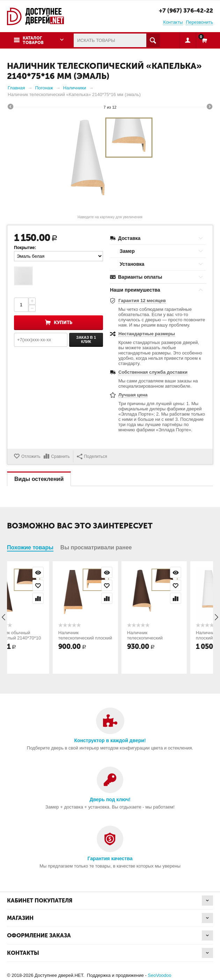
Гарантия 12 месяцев (142, 301)
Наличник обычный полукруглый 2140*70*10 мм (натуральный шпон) (40, 638)
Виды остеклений (39, 479)
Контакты (173, 22)
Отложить (31, 456)
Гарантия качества (110, 858)
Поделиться (92, 456)
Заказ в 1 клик (86, 339)
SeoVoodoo (159, 975)
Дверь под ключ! (110, 799)
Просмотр (63, 572)
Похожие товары (30, 547)
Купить (63, 323)
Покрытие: (25, 248)
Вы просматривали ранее (96, 547)
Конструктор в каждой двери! (110, 740)
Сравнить (60, 456)
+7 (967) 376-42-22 (186, 10)
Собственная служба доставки (153, 372)
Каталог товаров (33, 40)
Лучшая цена (133, 395)
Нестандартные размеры (147, 334)
